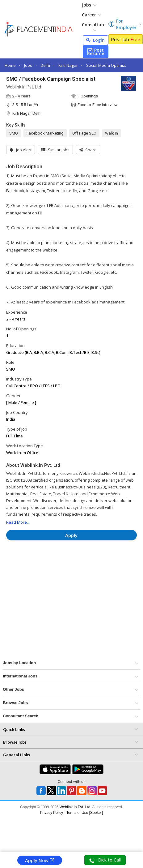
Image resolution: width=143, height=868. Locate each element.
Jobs (89, 5)
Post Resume (96, 52)
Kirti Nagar (68, 65)
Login (95, 40)
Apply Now (40, 860)
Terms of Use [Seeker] (85, 813)
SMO (14, 133)
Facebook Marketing (45, 133)
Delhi (45, 65)
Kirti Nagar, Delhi (27, 113)
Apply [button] (71, 535)
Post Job (126, 39)
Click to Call (105, 860)
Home (10, 65)
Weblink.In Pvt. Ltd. (76, 807)
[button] (88, 150)
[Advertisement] (58, 564)
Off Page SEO (84, 133)
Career (92, 15)
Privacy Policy (52, 813)
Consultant (94, 26)
